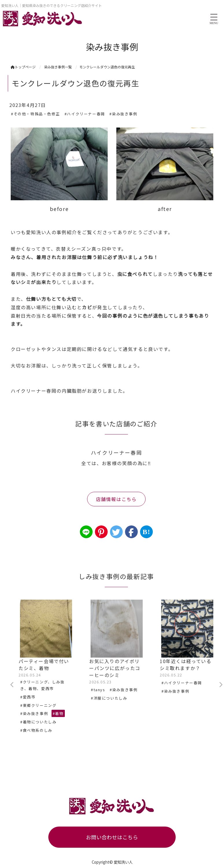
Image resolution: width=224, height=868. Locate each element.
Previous (12, 685)
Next (221, 685)
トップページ (23, 67)
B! (146, 532)
